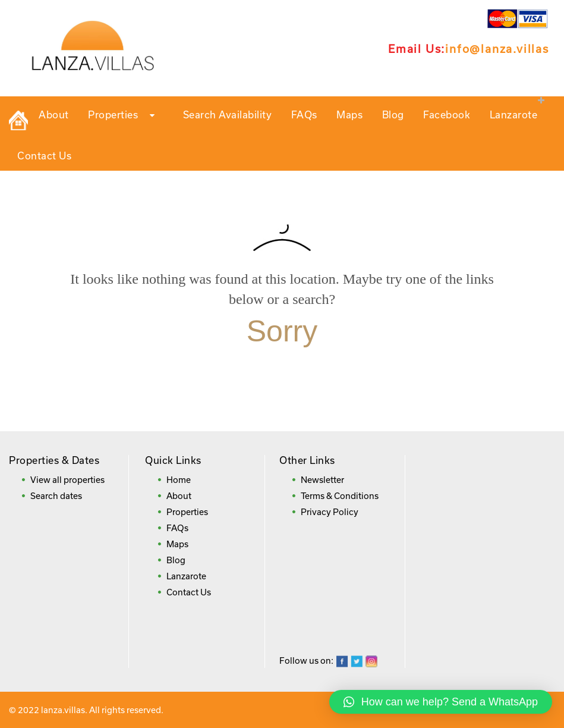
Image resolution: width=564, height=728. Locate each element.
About (54, 114)
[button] (441, 702)
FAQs (304, 114)
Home (179, 480)
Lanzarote (514, 114)
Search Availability (228, 114)
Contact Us (44, 156)
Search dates (56, 496)
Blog (393, 114)
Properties (126, 115)
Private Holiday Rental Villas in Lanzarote (18, 120)
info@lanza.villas (497, 49)
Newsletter (322, 480)
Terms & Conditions (340, 496)
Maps (349, 114)
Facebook (447, 114)
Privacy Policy (330, 512)
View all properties (67, 480)
